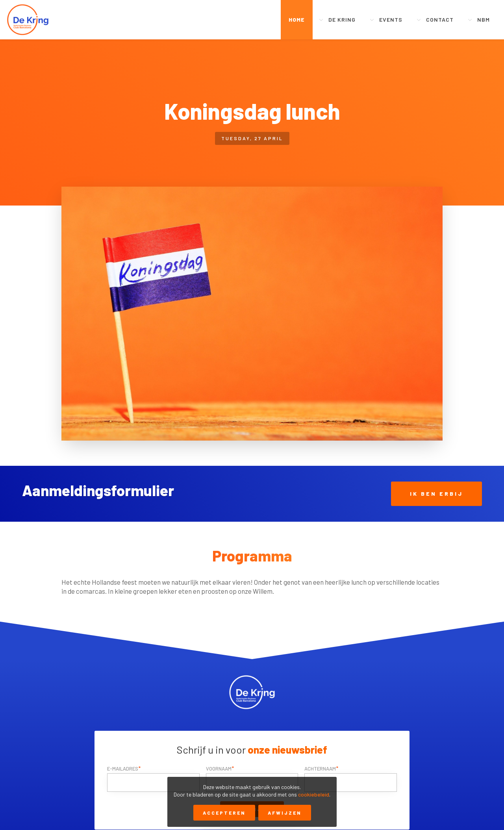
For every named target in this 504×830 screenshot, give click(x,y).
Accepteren (224, 813)
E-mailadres (123, 769)
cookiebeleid (314, 794)
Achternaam (320, 769)
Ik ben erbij (436, 494)
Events (391, 19)
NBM (484, 19)
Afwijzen (285, 813)
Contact (440, 19)
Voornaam (219, 769)
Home (297, 19)
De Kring (342, 19)
